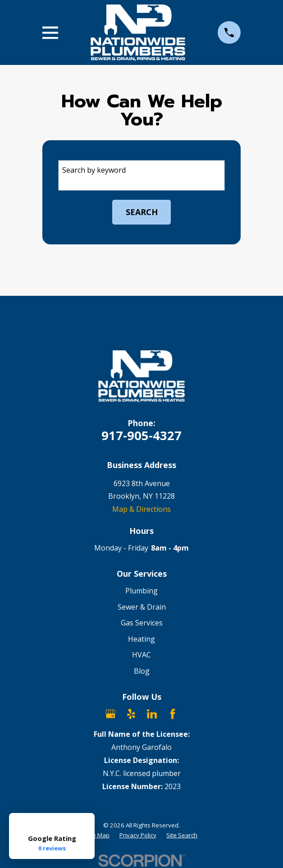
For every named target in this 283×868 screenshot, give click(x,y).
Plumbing (141, 591)
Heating (141, 639)
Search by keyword (94, 170)
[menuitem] (98, 835)
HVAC (141, 655)
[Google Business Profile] (110, 714)
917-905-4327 (141, 435)
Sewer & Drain (142, 607)
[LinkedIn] (152, 714)
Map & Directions (141, 509)
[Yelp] (131, 714)
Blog (142, 671)
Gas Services (142, 623)
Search (142, 212)
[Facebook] (173, 714)
